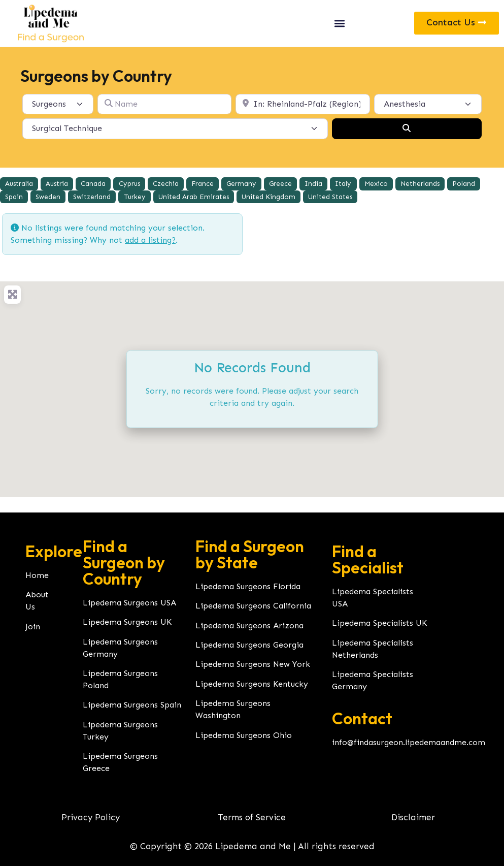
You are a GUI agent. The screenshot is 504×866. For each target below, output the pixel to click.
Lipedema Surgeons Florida (248, 586)
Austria (57, 184)
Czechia (166, 184)
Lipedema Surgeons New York (253, 664)
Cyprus (129, 184)
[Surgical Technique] (175, 129)
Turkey (135, 197)
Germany (241, 184)
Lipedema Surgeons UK (127, 622)
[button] (339, 23)
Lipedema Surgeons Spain (132, 705)
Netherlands (420, 184)
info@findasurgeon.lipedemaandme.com (409, 742)
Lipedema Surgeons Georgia (249, 645)
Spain (14, 197)
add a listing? (150, 240)
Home (37, 575)
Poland (464, 184)
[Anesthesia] (428, 104)
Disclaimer (413, 817)
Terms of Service (252, 817)
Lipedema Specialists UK (379, 623)
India (313, 184)
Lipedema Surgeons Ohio (244, 735)
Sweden (48, 197)
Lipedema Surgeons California (253, 606)
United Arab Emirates (194, 197)
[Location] (303, 104)
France (203, 184)
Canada (93, 184)
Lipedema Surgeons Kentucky (252, 684)
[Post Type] (58, 104)
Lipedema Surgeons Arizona (249, 626)
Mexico (376, 184)
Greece (280, 184)
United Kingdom (268, 197)
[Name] (165, 104)
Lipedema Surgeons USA (129, 603)
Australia (19, 184)
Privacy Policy (91, 817)
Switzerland (92, 197)
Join (33, 627)
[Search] (407, 129)
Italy (343, 184)
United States (330, 197)
